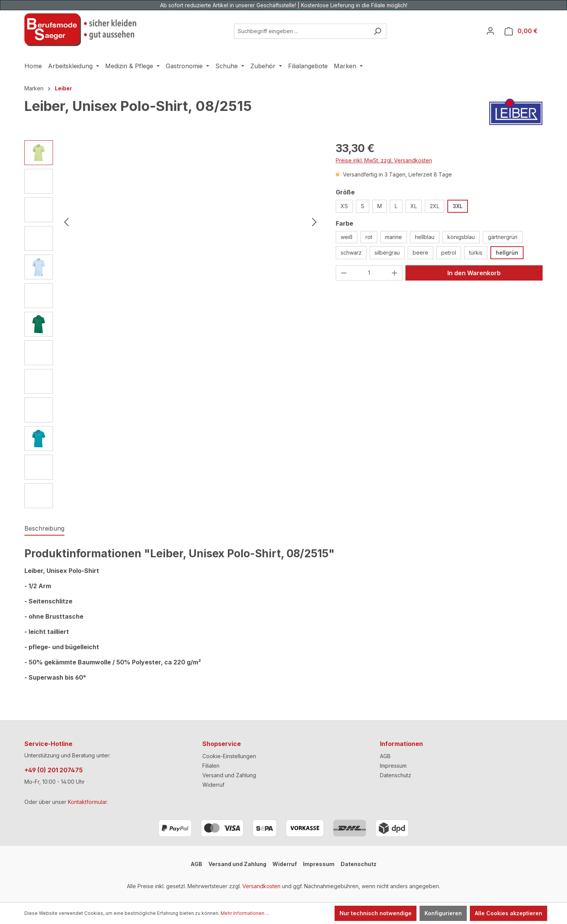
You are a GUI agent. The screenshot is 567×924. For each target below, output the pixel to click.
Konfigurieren (443, 913)
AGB (385, 756)
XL (414, 206)
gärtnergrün (503, 237)
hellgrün (507, 253)
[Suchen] (377, 31)
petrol (449, 253)
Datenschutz (396, 775)
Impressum (393, 766)
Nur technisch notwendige (376, 913)
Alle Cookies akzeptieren (509, 913)
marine (394, 237)
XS (344, 206)
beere (420, 253)
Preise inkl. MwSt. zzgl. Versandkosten (384, 160)
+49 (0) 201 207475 (54, 770)
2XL (435, 206)
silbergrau (387, 253)
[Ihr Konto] (490, 31)
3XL (458, 206)
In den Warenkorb (474, 273)
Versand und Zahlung (229, 775)
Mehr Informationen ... (245, 913)
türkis (476, 253)
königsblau (461, 237)
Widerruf (213, 785)
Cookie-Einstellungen (229, 756)
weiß (347, 237)
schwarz (351, 253)
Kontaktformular (87, 802)
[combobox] (301, 31)
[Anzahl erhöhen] (395, 273)
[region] (172, 324)
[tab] (44, 529)
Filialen (211, 766)
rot (369, 237)
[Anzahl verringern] (344, 273)
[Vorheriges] (66, 222)
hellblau (425, 237)
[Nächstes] (314, 222)
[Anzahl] (369, 273)
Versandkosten (261, 886)
